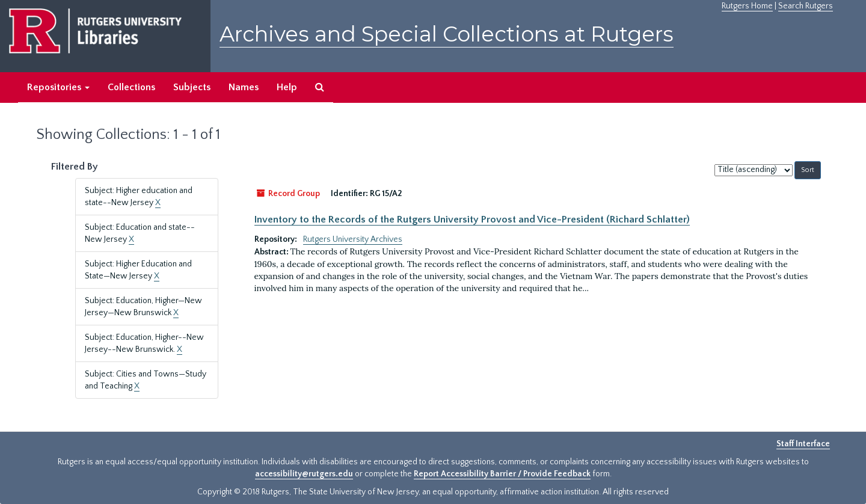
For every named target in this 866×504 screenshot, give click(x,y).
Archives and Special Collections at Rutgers (447, 34)
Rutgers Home (747, 6)
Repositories (58, 87)
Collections (131, 87)
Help (287, 87)
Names (244, 87)
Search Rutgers (806, 6)
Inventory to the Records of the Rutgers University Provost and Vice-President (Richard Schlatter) (472, 220)
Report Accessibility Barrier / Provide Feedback (502, 474)
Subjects (192, 87)
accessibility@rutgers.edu (304, 474)
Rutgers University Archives (353, 239)
